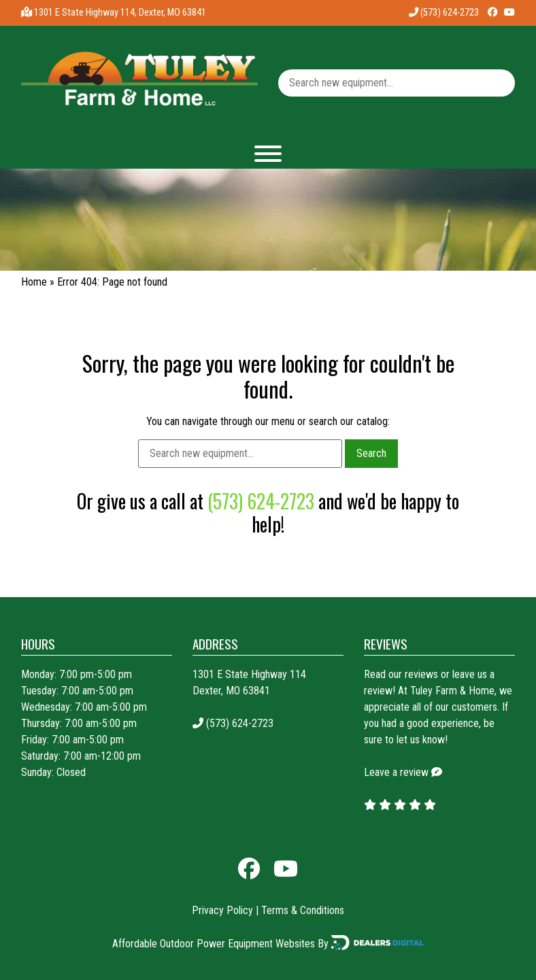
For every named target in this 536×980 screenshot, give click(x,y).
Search (371, 453)
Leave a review (396, 772)
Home (34, 282)
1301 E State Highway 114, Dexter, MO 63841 (120, 13)
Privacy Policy (222, 910)
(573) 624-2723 (444, 13)
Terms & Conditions (303, 910)
